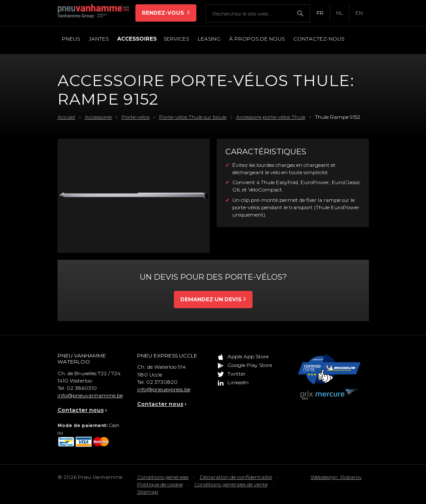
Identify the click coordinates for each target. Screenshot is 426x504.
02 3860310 (82, 388)
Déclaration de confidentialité (236, 477)
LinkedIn (238, 382)
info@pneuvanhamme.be (90, 395)
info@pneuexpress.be (164, 389)
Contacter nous (81, 410)
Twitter (237, 374)
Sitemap (148, 492)
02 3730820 (162, 382)
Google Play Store (250, 365)
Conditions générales (163, 477)
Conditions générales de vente (231, 484)
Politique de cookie (160, 484)
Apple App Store (248, 356)
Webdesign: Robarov (336, 477)
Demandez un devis (211, 299)
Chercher (303, 13)
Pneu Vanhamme (96, 13)
